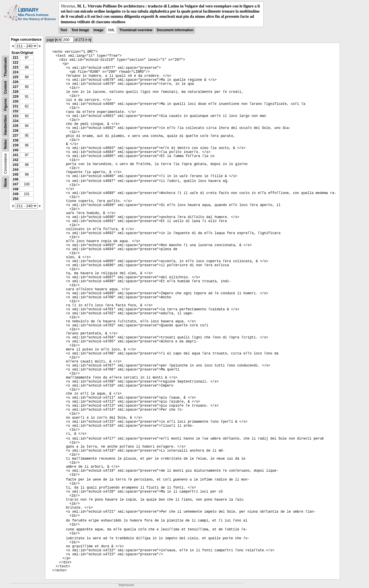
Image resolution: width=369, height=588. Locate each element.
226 (15, 82)
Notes (5, 144)
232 (15, 111)
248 (15, 189)
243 (15, 165)
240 (15, 150)
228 (15, 92)
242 (15, 160)
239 (15, 145)
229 (15, 97)
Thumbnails (5, 67)
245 (15, 175)
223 (15, 67)
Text (64, 30)
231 (15, 106)
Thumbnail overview (136, 30)
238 (15, 140)
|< (56, 40)
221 (15, 58)
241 (15, 155)
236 (15, 131)
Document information (175, 30)
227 (15, 87)
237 (15, 136)
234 (15, 121)
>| (90, 40)
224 (15, 72)
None (5, 183)
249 (15, 194)
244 (15, 170)
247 (15, 184)
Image (98, 30)
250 (15, 199)
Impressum (126, 585)
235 (15, 126)
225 (15, 77)
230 (15, 101)
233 (15, 116)
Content (5, 87)
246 (15, 179)
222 (15, 62)
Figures (5, 104)
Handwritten (5, 125)
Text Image (80, 30)
